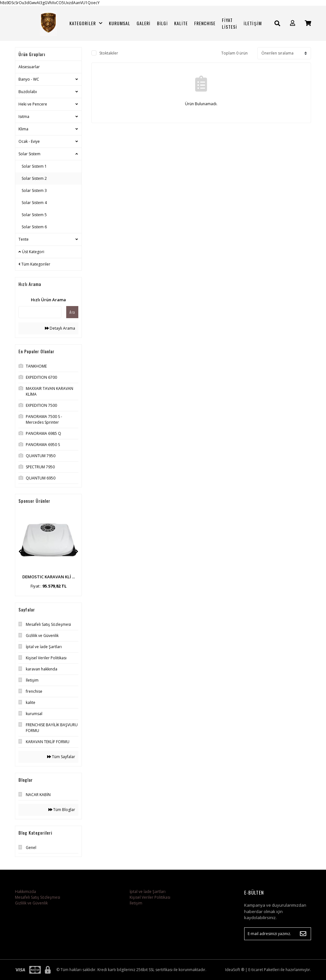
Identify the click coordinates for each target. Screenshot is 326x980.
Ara (72, 312)
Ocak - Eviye (29, 141)
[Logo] (48, 23)
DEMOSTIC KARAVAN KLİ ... (49, 577)
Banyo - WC (29, 79)
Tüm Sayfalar (61, 757)
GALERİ (144, 23)
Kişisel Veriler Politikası (150, 897)
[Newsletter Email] (278, 934)
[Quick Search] (40, 312)
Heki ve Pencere (33, 104)
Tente (24, 239)
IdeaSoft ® (235, 970)
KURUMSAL (120, 23)
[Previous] (20, 552)
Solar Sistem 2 (34, 178)
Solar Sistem (29, 154)
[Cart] (308, 23)
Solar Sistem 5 (34, 215)
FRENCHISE (205, 23)
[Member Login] (293, 23)
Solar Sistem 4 (34, 203)
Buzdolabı (28, 92)
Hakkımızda (25, 892)
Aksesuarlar (29, 67)
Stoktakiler (109, 53)
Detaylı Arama (60, 328)
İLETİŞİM (253, 23)
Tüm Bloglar (62, 810)
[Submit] (303, 934)
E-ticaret (256, 970)
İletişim (136, 903)
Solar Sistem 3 (34, 190)
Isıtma (24, 117)
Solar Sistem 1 (34, 166)
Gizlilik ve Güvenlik (31, 903)
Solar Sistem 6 (34, 227)
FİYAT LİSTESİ (230, 23)
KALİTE (181, 23)
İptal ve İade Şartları (148, 892)
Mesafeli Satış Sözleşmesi (38, 897)
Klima (23, 129)
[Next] (77, 552)
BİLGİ (163, 23)
